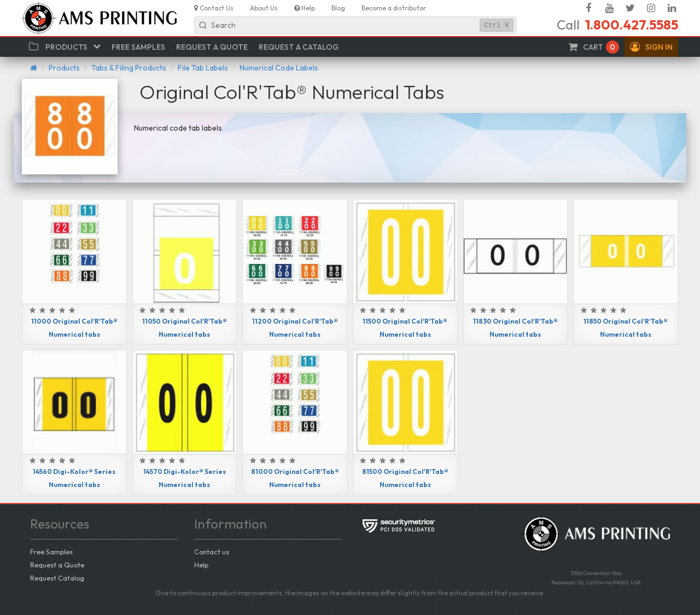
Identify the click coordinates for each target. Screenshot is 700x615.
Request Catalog (57, 578)
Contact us (212, 552)
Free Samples (51, 552)
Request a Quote (57, 565)
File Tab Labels (203, 68)
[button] (651, 47)
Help (201, 565)
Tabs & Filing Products (129, 68)
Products (64, 68)
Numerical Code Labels (279, 68)
